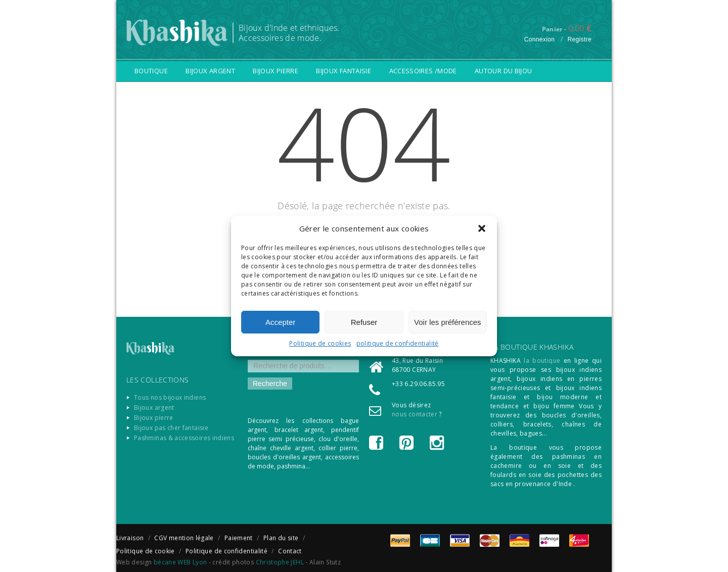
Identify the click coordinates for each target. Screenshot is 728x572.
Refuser (364, 322)
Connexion (540, 39)
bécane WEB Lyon (180, 562)
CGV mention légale (184, 538)
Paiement (239, 538)
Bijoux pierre (276, 71)
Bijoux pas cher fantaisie (171, 428)
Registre (579, 39)
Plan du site (281, 538)
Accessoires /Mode (423, 71)
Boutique (151, 71)
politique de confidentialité (398, 343)
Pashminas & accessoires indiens (184, 438)
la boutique (542, 361)
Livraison (130, 538)
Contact (290, 551)
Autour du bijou (503, 71)
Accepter (280, 322)
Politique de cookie (146, 551)
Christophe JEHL (280, 562)
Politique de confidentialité (226, 551)
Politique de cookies (320, 343)
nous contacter (415, 414)
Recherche (270, 384)
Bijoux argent (210, 71)
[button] (482, 228)
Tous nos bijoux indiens (170, 397)
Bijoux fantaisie (344, 71)
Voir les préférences (448, 322)
